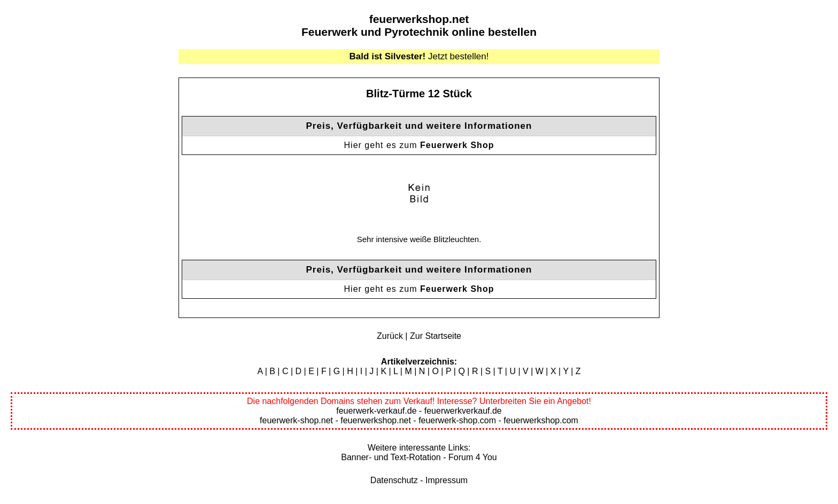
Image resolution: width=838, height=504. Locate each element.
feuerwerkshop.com (541, 420)
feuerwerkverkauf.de (463, 411)
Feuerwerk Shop (457, 145)
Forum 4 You (473, 457)
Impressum (447, 480)
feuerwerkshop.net (419, 19)
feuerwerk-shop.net (296, 420)
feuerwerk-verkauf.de (376, 411)
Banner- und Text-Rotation (391, 457)
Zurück (390, 336)
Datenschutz (394, 480)
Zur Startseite (436, 336)
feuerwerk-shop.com (457, 420)
